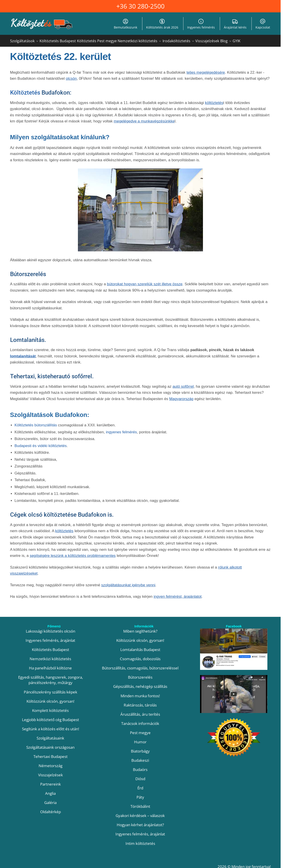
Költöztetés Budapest (51, 647)
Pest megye (140, 730)
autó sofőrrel (183, 384)
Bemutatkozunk (125, 24)
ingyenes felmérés (121, 429)
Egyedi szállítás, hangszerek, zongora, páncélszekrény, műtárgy (51, 677)
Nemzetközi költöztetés (50, 656)
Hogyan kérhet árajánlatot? (140, 822)
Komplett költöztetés (50, 708)
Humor (140, 739)
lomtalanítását (23, 353)
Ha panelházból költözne (50, 665)
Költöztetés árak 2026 (162, 24)
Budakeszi (140, 758)
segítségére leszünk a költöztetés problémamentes (73, 553)
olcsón (71, 76)
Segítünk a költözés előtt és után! (51, 726)
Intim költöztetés (140, 841)
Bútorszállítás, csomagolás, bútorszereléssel (140, 665)
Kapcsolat (263, 24)
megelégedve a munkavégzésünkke (144, 118)
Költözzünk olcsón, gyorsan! (50, 699)
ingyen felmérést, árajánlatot (178, 594)
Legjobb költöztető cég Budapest (51, 717)
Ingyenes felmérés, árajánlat (50, 638)
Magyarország (181, 396)
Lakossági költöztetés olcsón (51, 628)
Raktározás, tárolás (140, 702)
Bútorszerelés (140, 674)
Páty (140, 794)
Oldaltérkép (51, 809)
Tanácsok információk (140, 721)
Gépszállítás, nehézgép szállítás (140, 684)
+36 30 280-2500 (140, 6)
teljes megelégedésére (206, 70)
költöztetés (214, 100)
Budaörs (140, 767)
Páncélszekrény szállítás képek (51, 689)
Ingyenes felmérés (201, 24)
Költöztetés (25, 90)
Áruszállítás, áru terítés (140, 712)
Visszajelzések (51, 772)
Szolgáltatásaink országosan (50, 745)
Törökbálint (140, 804)
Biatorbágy (140, 748)
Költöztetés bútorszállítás (36, 422)
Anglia (50, 791)
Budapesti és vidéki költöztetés (41, 443)
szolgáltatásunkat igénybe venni (128, 582)
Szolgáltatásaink (50, 735)
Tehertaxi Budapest (51, 754)
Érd (140, 785)
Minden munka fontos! (140, 693)
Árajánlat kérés (235, 24)
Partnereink (51, 781)
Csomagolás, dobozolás (140, 656)
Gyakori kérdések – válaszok (140, 813)
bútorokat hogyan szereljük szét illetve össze (145, 281)
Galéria (50, 800)
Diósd (140, 776)
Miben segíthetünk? (140, 628)
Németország (51, 763)
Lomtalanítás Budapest (140, 647)
